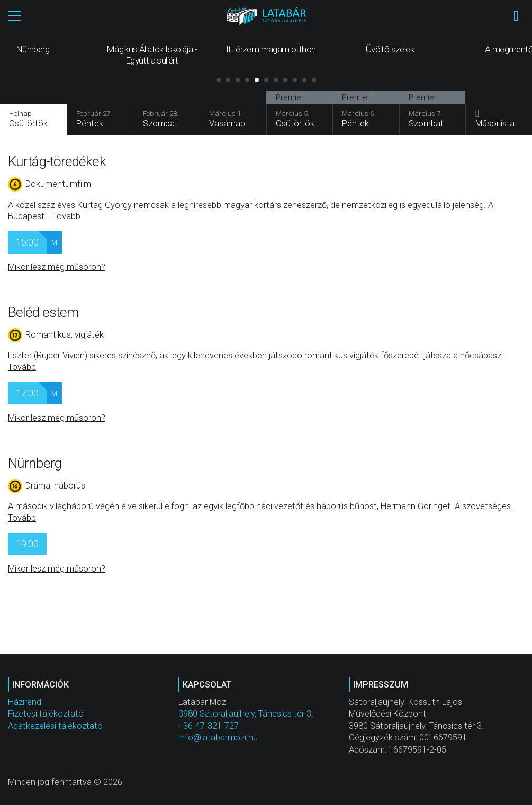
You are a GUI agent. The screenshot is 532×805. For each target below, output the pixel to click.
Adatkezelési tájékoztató (55, 726)
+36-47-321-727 (209, 726)
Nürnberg (35, 464)
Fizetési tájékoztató (46, 715)
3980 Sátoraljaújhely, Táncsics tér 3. (246, 715)
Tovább (66, 217)
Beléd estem (43, 313)
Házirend (25, 703)
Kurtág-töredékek (57, 162)
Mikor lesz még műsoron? (57, 268)
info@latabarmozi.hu (218, 738)
